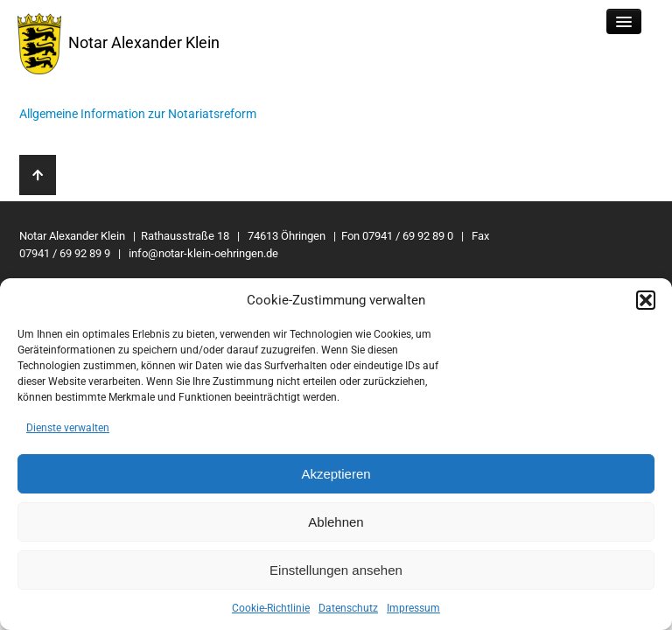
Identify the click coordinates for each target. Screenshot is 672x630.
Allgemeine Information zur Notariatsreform (138, 114)
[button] (646, 300)
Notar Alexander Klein (119, 44)
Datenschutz (348, 608)
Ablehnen (336, 522)
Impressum (413, 608)
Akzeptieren (336, 474)
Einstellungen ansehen (336, 570)
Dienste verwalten (68, 428)
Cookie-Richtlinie (271, 608)
